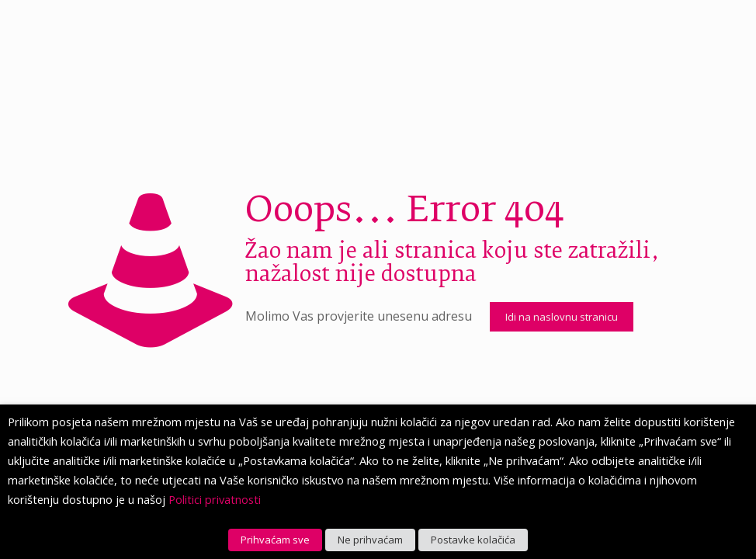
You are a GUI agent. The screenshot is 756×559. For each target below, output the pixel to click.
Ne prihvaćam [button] (370, 540)
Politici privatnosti (215, 499)
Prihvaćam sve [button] (275, 540)
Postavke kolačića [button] (473, 540)
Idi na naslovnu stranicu (562, 317)
